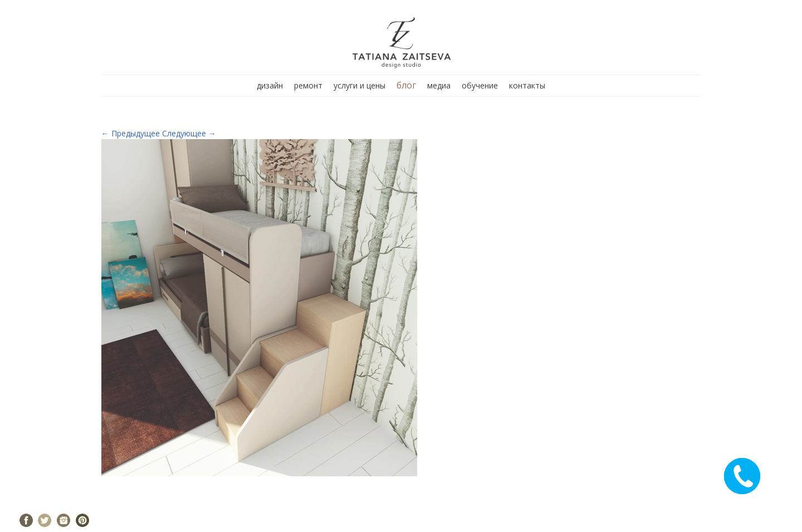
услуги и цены (360, 85)
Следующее (189, 133)
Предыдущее (131, 133)
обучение (480, 85)
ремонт (308, 85)
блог (406, 85)
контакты (527, 85)
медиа (439, 85)
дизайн (270, 85)
